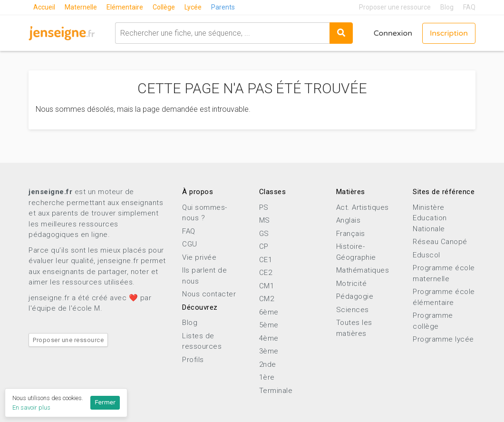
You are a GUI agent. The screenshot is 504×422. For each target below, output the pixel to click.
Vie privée (199, 257)
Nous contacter (209, 294)
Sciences (353, 310)
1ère (267, 377)
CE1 (266, 260)
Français (351, 234)
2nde (268, 364)
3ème (269, 351)
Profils (193, 360)
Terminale (276, 391)
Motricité (352, 284)
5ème (269, 325)
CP (264, 246)
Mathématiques (363, 270)
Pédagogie (355, 296)
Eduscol (426, 255)
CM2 (267, 299)
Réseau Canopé (440, 242)
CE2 (266, 273)
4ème (269, 338)
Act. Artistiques (363, 207)
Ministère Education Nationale (430, 218)
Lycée (193, 7)
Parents (223, 7)
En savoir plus (31, 407)
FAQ (469, 7)
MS (265, 220)
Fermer (105, 402)
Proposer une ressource (395, 7)
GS (264, 234)
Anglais (349, 220)
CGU (190, 244)
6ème (269, 312)
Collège (164, 7)
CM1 (267, 286)
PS (264, 207)
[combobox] (222, 33)
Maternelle (81, 7)
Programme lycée (443, 339)
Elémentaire (125, 7)
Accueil (44, 7)
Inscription (449, 33)
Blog (447, 7)
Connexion (393, 33)
